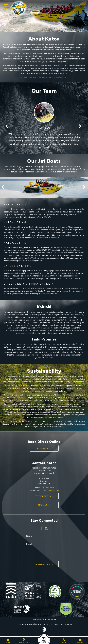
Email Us (43, 505)
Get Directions (43, 496)
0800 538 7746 (53, 490)
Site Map (55, 624)
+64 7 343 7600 (47, 488)
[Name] (44, 536)
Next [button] (81, 126)
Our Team (23, 77)
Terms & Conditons (24, 624)
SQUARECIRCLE (50, 619)
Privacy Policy (42, 624)
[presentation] (44, 554)
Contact (80, 642)
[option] (44, 127)
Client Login (67, 624)
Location (64, 77)
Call (64, 642)
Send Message (43, 564)
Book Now (43, 449)
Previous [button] (7, 126)
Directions (24, 642)
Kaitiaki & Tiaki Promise (49, 77)
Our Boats (33, 77)
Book (44, 642)
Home (8, 642)
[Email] (44, 544)
